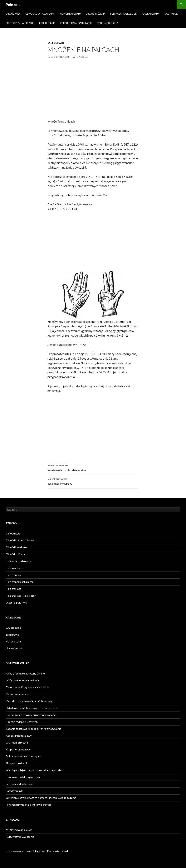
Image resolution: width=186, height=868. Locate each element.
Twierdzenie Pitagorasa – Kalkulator (27, 687)
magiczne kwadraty (93, 481)
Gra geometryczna (17, 742)
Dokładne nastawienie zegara (23, 756)
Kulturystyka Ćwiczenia (20, 837)
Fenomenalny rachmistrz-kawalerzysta (29, 805)
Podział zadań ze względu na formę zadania (31, 715)
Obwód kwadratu (70, 14)
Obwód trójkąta (95, 14)
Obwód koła (13, 14)
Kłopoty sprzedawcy (18, 749)
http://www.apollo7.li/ (19, 830)
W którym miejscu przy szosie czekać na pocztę (34, 770)
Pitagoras (82, 57)
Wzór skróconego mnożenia (22, 680)
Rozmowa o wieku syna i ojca (23, 777)
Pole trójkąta (47, 23)
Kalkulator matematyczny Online (25, 673)
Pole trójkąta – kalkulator (76, 23)
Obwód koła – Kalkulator (40, 14)
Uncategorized (15, 648)
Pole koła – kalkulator (123, 14)
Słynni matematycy (17, 694)
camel (64, 851)
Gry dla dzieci (14, 628)
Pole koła (13, 5)
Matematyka (13, 641)
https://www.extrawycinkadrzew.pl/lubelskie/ (33, 851)
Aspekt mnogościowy (19, 736)
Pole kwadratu (150, 14)
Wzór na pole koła (107, 23)
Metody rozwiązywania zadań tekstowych (31, 701)
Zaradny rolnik (14, 791)
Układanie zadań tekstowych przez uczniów (32, 708)
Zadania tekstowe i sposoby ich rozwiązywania (33, 729)
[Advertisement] (93, 92)
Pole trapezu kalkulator (20, 23)
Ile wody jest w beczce (19, 784)
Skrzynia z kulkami (16, 763)
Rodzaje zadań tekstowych (22, 722)
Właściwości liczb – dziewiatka (93, 467)
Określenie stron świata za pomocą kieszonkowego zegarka (41, 798)
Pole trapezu (171, 14)
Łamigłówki (56, 43)
